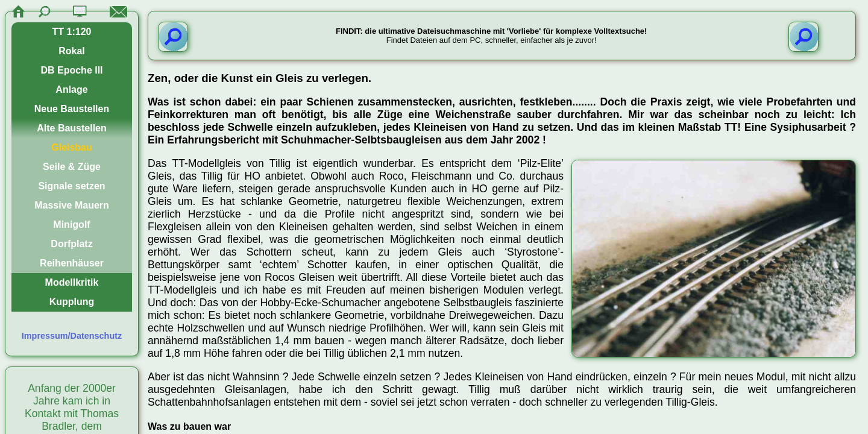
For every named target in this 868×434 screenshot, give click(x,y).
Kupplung (72, 302)
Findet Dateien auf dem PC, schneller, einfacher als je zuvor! (491, 36)
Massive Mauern (72, 205)
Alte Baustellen (72, 128)
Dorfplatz (71, 244)
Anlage (71, 90)
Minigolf (71, 225)
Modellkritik (72, 282)
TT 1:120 (72, 32)
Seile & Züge (72, 167)
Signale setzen (71, 186)
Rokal (72, 51)
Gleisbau (72, 147)
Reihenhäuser (72, 263)
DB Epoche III (71, 70)
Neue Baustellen (72, 109)
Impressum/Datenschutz (72, 336)
